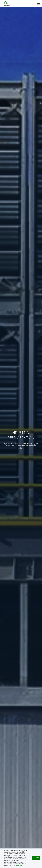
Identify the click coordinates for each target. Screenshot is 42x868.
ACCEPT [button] (36, 858)
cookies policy (20, 866)
